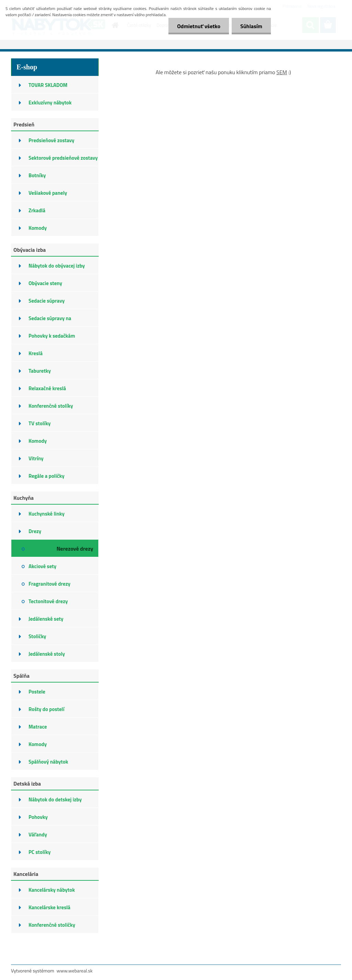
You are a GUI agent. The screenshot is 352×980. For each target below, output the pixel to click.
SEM (282, 72)
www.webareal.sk (75, 971)
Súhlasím (251, 26)
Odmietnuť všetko (199, 26)
